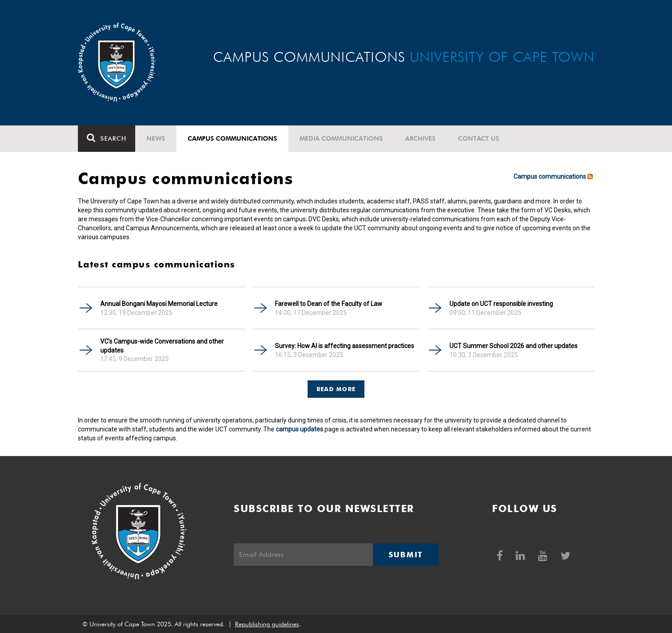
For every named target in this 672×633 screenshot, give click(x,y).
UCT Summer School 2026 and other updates (514, 346)
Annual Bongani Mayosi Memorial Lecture (159, 304)
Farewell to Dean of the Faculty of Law (329, 304)
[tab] (336, 385)
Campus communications (232, 138)
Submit (406, 555)
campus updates (300, 429)
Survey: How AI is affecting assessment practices (345, 346)
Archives (420, 138)
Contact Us (479, 138)
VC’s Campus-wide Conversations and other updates (162, 346)
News (156, 138)
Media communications (341, 138)
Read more (336, 389)
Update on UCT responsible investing (501, 304)
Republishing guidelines (267, 624)
